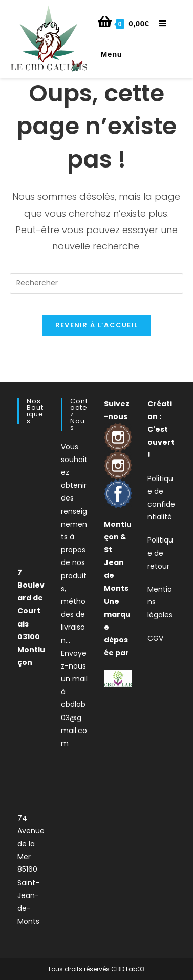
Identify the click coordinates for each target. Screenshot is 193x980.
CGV (155, 638)
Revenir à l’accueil (97, 325)
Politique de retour (160, 553)
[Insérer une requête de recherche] (97, 283)
